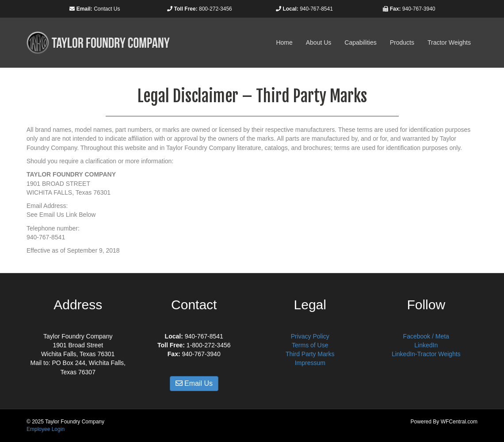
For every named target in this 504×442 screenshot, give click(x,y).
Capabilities (360, 42)
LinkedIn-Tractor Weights (426, 354)
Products (402, 42)
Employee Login (46, 429)
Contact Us (107, 9)
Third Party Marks (310, 354)
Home (284, 42)
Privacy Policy (310, 336)
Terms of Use (310, 345)
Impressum (310, 363)
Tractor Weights (449, 42)
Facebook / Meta (426, 336)
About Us (319, 42)
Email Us (194, 383)
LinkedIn (426, 345)
